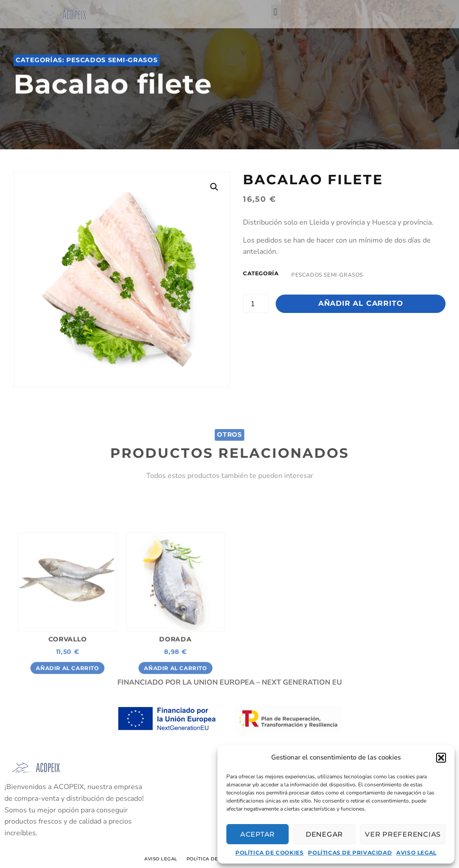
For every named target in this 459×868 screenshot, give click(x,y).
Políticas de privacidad (350, 853)
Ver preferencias (403, 834)
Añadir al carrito (361, 303)
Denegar (324, 834)
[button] (441, 758)
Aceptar (258, 834)
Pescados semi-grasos (112, 65)
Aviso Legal (416, 853)
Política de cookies (269, 853)
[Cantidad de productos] (256, 304)
